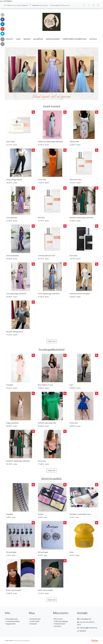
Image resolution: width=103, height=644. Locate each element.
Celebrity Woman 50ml (46, 256)
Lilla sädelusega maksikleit (16, 294)
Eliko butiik (9, 640)
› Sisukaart (33, 624)
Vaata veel (52, 341)
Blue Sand (73, 256)
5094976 (83, 631)
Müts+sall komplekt (14, 590)
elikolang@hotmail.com (88, 628)
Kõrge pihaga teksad (14, 180)
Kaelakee (10, 514)
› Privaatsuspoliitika (12, 621)
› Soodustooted (35, 619)
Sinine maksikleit (13, 256)
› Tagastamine (10, 624)
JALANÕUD (38, 39)
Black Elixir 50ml (76, 180)
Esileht (9, 39)
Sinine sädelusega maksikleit (49, 294)
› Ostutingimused (11, 619)
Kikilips (41, 514)
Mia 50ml (41, 218)
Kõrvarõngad (11, 552)
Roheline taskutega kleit (47, 423)
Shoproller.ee (95, 641)
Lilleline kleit (74, 142)
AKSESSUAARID (53, 39)
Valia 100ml (11, 142)
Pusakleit (10, 385)
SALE (18, 39)
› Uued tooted (34, 621)
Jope (71, 385)
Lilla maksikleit (12, 218)
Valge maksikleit (12, 423)
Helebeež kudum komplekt (80, 294)
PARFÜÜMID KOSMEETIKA (74, 39)
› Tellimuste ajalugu (60, 621)
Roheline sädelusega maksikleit (81, 218)
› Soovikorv (57, 626)
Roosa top (42, 461)
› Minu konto (58, 619)
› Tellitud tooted (59, 624)
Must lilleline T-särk (45, 385)
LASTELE (93, 39)
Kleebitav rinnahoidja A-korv (80, 514)
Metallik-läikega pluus (15, 332)
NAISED (27, 39)
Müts (72, 552)
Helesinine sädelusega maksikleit (50, 142)
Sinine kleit (74, 423)
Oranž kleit (42, 180)
